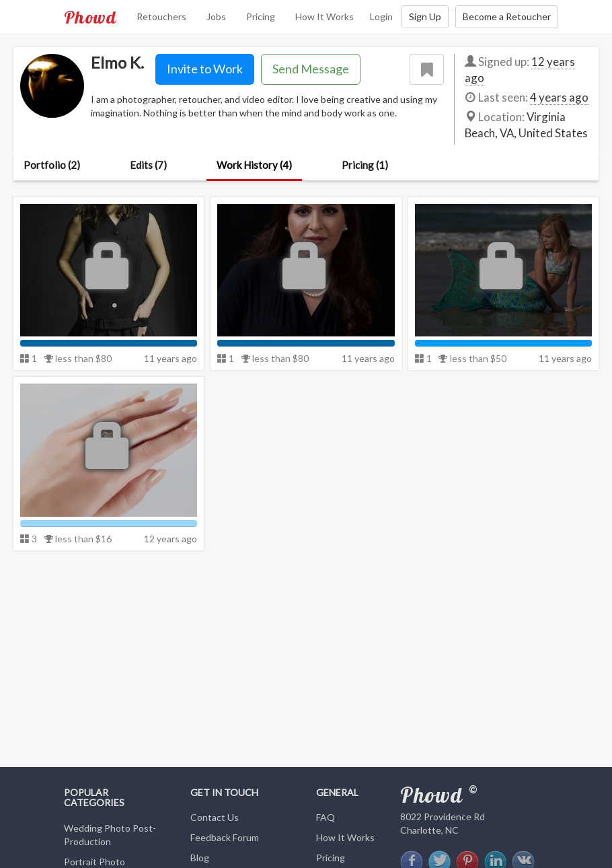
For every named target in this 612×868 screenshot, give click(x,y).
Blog (200, 858)
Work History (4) (254, 165)
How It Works (324, 16)
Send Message (311, 69)
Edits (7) (148, 165)
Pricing (261, 16)
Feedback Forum (225, 837)
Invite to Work (205, 69)
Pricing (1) (365, 165)
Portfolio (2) (52, 165)
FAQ (326, 817)
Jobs (216, 16)
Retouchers (161, 16)
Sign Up (425, 16)
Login (381, 16)
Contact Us (215, 817)
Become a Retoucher (507, 16)
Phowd (90, 17)
